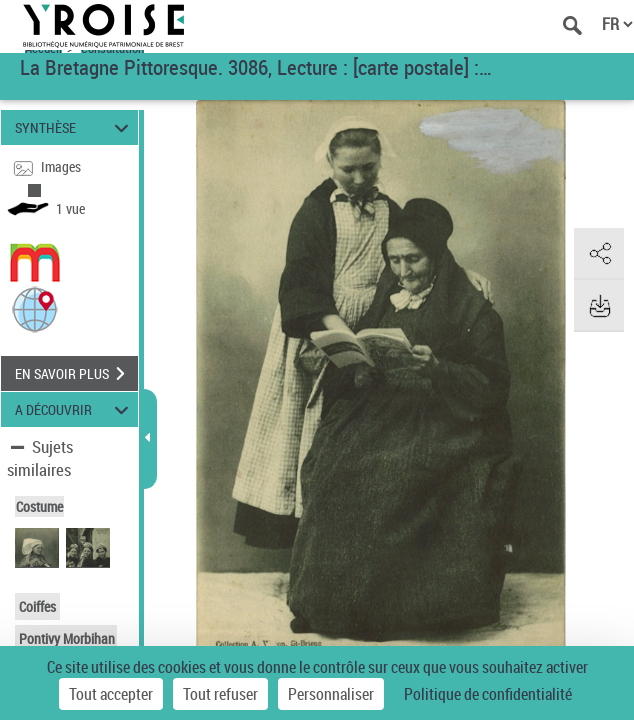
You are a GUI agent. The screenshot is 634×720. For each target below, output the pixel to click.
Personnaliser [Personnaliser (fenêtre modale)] (331, 694)
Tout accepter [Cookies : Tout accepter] (111, 694)
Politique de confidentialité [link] (488, 694)
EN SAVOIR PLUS (76, 374)
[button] (35, 308)
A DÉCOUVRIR (74, 409)
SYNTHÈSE (74, 127)
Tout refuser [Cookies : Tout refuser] (220, 694)
